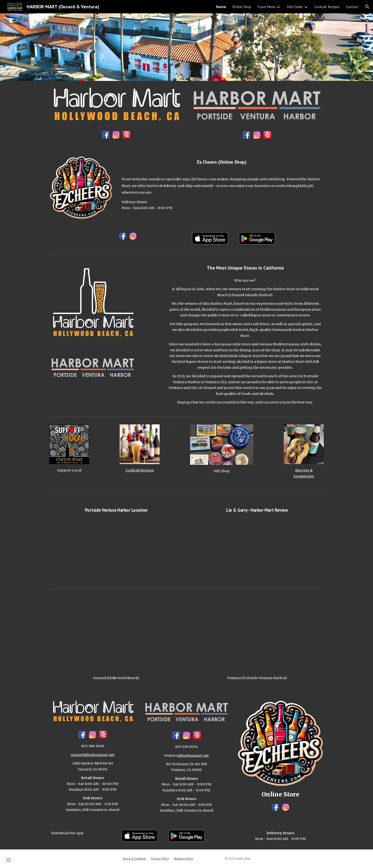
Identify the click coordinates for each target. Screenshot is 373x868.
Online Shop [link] (242, 7)
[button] (367, 7)
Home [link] (221, 7)
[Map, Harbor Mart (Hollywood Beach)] (116, 634)
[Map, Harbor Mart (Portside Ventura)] (257, 634)
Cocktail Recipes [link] (327, 7)
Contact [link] (352, 7)
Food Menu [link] (266, 7)
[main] (222, 162)
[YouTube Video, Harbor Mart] (257, 549)
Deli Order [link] (295, 7)
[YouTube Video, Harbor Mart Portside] (116, 549)
